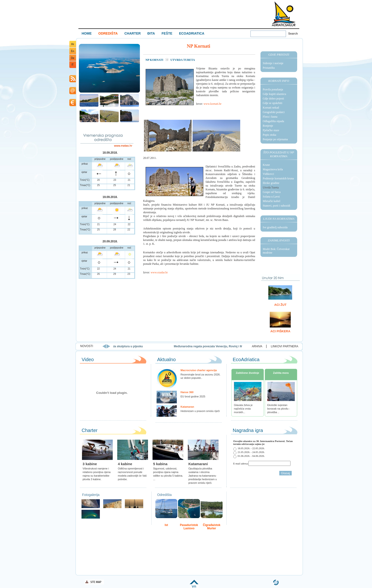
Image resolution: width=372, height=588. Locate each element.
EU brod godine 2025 (193, 396)
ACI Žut (280, 305)
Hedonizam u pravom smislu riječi (200, 411)
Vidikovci (268, 174)
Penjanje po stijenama (275, 139)
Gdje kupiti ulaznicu (275, 94)
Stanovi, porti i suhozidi (277, 206)
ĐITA (151, 33)
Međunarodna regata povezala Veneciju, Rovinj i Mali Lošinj (239, 346)
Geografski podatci (274, 112)
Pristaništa (269, 68)
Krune (266, 165)
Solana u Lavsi (271, 197)
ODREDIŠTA (108, 33)
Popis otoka (270, 135)
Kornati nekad (271, 108)
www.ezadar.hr (159, 272)
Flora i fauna (270, 117)
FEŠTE (167, 33)
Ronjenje (268, 126)
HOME (87, 33)
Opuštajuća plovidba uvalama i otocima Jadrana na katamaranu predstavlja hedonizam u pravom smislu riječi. (203, 476)
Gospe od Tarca (272, 192)
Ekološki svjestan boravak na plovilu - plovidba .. (279, 409)
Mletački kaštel (272, 201)
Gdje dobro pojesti (273, 99)
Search (293, 34)
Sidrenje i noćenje (273, 63)
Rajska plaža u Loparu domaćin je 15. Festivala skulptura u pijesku (122, 346)
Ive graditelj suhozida (275, 227)
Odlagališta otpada (274, 121)
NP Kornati (155, 60)
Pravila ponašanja (273, 89)
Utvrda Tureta (271, 187)
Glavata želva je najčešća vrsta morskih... (243, 409)
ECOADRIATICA (192, 33)
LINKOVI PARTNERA (285, 346)
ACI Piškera (280, 331)
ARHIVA (257, 346)
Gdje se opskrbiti (273, 103)
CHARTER (132, 33)
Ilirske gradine (271, 183)
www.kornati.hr (212, 104)
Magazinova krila (273, 169)
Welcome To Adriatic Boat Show (284, 14)
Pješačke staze (271, 130)
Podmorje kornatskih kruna (278, 178)
